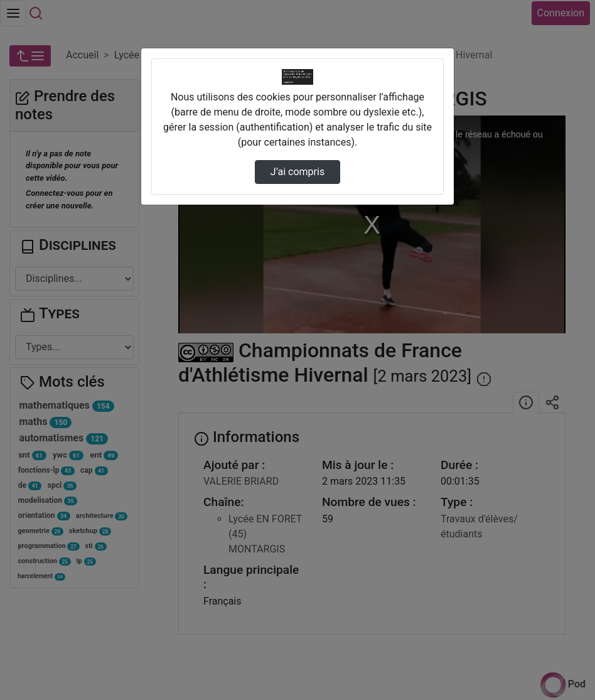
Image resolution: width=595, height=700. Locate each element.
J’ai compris (297, 172)
